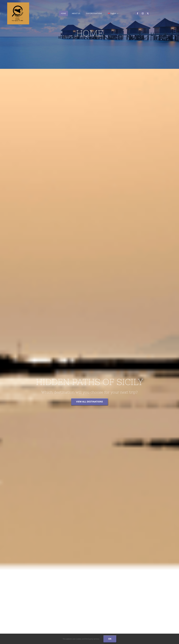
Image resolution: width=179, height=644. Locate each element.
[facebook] (138, 13)
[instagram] (143, 13)
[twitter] (148, 13)
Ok (110, 639)
